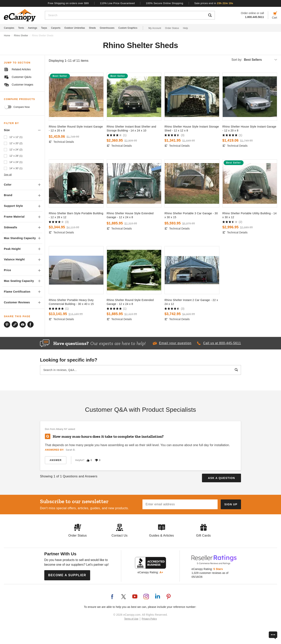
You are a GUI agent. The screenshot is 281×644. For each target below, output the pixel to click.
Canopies (9, 28)
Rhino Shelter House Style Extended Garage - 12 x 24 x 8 (130, 215)
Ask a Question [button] (221, 478)
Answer (56, 460)
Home (7, 36)
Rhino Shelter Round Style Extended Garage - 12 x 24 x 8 (130, 302)
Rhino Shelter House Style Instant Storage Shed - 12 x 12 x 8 (192, 129)
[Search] (125, 15)
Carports (56, 28)
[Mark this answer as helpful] (88, 460)
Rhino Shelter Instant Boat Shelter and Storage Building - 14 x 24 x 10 (132, 129)
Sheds (92, 28)
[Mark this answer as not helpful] (96, 460)
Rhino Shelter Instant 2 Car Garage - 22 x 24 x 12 (191, 302)
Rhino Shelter (21, 36)
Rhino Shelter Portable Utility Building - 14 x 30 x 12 (250, 215)
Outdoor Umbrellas (75, 28)
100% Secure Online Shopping (164, 3)
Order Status (172, 28)
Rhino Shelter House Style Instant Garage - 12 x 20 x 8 (249, 129)
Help (185, 28)
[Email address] (180, 504)
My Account (155, 28)
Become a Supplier (67, 575)
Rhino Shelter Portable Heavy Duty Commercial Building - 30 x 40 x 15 (71, 302)
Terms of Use (131, 619)
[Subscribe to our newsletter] (231, 504)
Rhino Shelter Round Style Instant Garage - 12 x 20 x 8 (76, 129)
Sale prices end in (214, 3)
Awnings (32, 28)
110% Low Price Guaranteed (117, 3)
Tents (21, 28)
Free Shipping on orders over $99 (68, 3)
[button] (172, 343)
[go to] (76, 97)
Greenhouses (107, 28)
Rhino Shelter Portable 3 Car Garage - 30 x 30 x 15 (191, 215)
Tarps (44, 28)
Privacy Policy (149, 619)
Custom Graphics (128, 28)
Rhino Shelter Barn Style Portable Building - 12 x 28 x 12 (76, 215)
